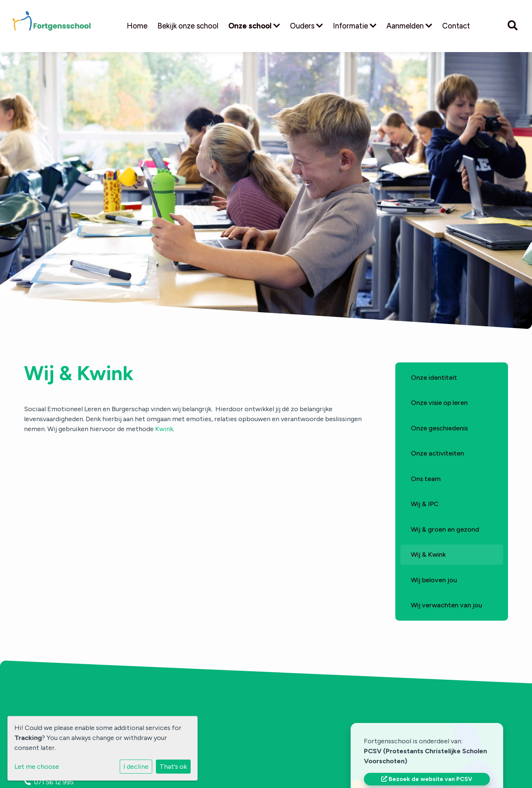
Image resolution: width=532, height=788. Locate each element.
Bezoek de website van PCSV (427, 779)
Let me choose (37, 767)
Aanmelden (409, 26)
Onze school (254, 26)
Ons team (426, 479)
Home (137, 26)
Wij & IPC (425, 504)
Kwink (164, 429)
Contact (456, 26)
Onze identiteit (434, 378)
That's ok (173, 767)
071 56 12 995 (54, 782)
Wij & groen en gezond (445, 529)
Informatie (355, 26)
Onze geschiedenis (439, 428)
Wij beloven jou (434, 580)
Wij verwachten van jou (446, 605)
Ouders (306, 26)
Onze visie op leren (439, 403)
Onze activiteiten (437, 453)
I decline (136, 767)
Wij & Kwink (428, 555)
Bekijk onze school (188, 26)
